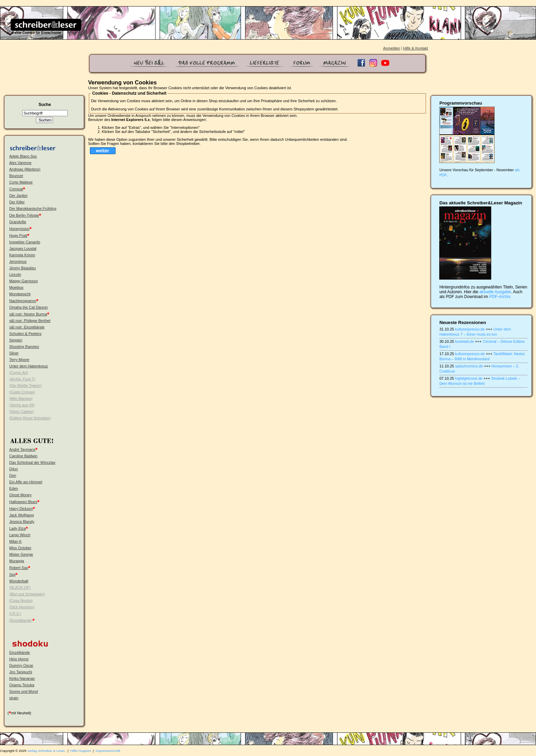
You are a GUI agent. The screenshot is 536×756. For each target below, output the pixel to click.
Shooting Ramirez (24, 347)
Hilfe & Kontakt (416, 48)
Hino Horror (19, 659)
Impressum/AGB (108, 751)
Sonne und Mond (24, 691)
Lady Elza (17, 528)
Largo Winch (20, 535)
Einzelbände (20, 652)
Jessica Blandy (22, 522)
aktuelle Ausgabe (495, 292)
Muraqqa (17, 561)
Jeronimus (18, 261)
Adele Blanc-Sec (23, 156)
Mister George (21, 554)
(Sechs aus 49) (22, 405)
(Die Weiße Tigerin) (25, 386)
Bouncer (16, 176)
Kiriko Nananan (22, 678)
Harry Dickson (21, 509)
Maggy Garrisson (24, 281)
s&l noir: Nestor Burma (28, 314)
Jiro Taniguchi (21, 672)
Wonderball (19, 581)
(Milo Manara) (21, 399)
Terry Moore (19, 360)
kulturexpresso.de (470, 329)
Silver (14, 353)
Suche (45, 105)
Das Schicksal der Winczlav (32, 462)
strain (14, 698)
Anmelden (392, 48)
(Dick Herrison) (22, 607)
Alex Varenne (20, 163)
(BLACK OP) (20, 588)
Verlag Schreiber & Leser (46, 751)
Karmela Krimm (22, 255)
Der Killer (17, 202)
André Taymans (22, 449)
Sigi (12, 575)
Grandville (18, 222)
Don (13, 475)
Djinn (14, 469)
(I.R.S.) (15, 613)
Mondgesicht (20, 294)
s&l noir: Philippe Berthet (30, 321)
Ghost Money (20, 495)
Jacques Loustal (23, 248)
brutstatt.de (464, 341)
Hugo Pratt (18, 235)
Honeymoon (19, 229)
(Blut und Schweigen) (27, 594)
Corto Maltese (21, 182)
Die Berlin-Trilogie (24, 215)
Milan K (16, 541)
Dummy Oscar (21, 665)
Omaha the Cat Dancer (29, 307)
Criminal (16, 189)
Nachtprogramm (23, 301)
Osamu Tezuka (22, 685)
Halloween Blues (23, 502)
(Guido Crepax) (22, 392)
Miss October (20, 548)
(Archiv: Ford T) (22, 379)
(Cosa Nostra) (21, 600)
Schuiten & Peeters (25, 334)
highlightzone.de (469, 378)
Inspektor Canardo (25, 242)
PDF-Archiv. (500, 297)
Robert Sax (19, 568)
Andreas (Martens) (25, 169)
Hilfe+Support (81, 751)
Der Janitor (18, 195)
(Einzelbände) (21, 620)
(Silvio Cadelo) (22, 411)
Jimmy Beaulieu (23, 268)
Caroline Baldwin (23, 456)
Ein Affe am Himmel (26, 482)
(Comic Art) (19, 373)
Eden (14, 488)
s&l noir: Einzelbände (27, 327)
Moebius (16, 287)
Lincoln (15, 274)
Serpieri (16, 340)
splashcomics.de (469, 366)
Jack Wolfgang (22, 515)
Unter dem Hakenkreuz (29, 366)
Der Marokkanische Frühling (33, 208)
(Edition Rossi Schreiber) (30, 418)
